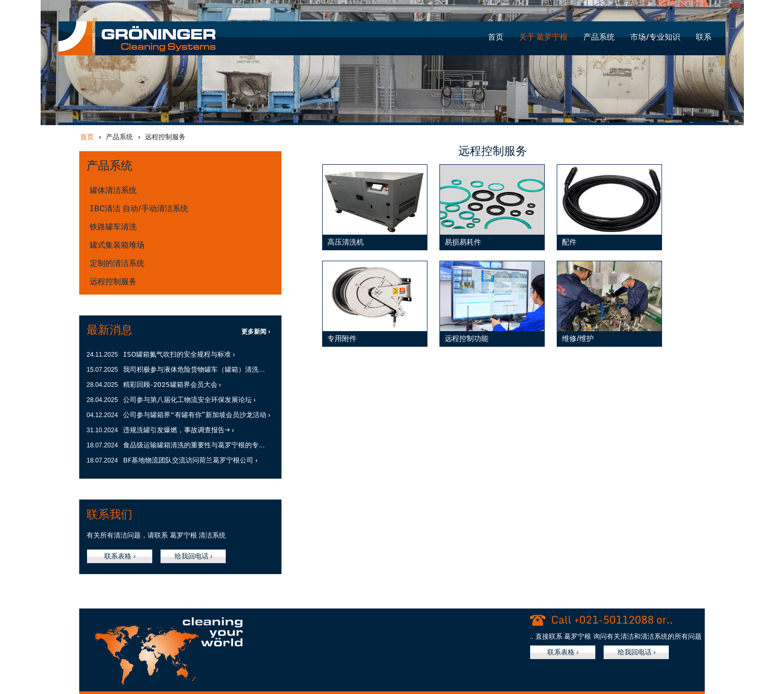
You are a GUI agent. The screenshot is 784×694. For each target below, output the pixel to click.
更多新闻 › (256, 332)
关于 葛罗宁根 (544, 37)
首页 (496, 37)
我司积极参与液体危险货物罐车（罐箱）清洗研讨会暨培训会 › (216, 369)
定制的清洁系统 (117, 263)
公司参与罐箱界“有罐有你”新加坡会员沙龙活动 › (197, 415)
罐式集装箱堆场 (117, 245)
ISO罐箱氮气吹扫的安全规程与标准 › (179, 354)
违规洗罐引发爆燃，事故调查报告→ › (179, 430)
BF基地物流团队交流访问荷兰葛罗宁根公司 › (190, 460)
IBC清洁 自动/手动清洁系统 (139, 208)
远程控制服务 (113, 281)
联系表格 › (120, 556)
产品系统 (599, 37)
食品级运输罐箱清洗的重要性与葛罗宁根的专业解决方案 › (210, 445)
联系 (704, 37)
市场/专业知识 (655, 37)
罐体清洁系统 (113, 190)
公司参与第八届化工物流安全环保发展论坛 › (189, 399)
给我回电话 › (194, 556)
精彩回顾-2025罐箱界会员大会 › (172, 384)
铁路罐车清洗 (113, 226)
